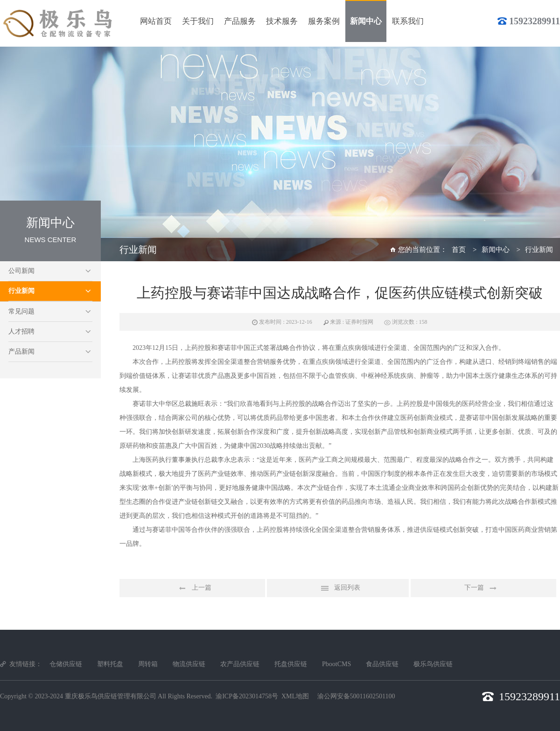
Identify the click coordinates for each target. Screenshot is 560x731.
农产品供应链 (240, 664)
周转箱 (148, 664)
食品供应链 (382, 664)
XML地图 (295, 696)
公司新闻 (21, 271)
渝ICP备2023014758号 (247, 696)
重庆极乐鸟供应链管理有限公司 (111, 696)
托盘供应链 (291, 664)
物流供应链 (189, 664)
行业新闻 (21, 291)
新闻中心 (496, 250)
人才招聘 (21, 331)
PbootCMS (336, 664)
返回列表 (338, 588)
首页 (459, 250)
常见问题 (21, 311)
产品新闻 (21, 352)
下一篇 (483, 588)
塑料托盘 (110, 664)
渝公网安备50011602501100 (356, 696)
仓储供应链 (66, 664)
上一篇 (192, 588)
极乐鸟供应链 (433, 664)
